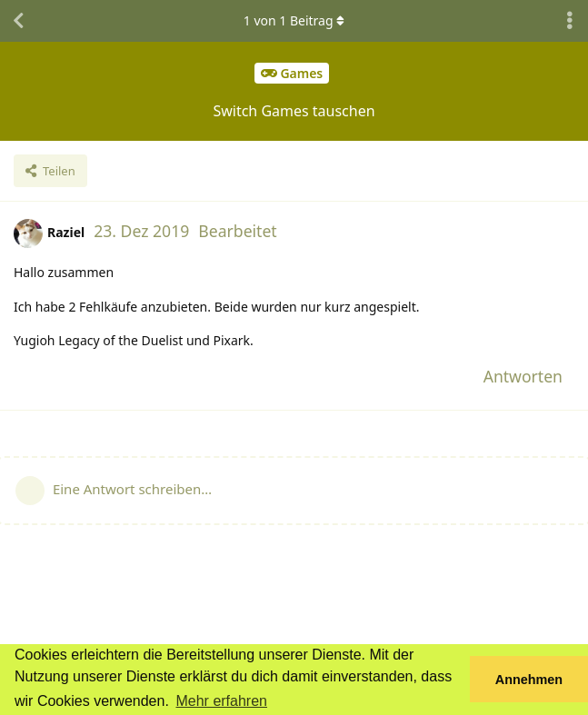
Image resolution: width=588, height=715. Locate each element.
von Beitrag (294, 20)
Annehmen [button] (529, 680)
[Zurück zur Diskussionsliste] (18, 21)
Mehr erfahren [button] (221, 701)
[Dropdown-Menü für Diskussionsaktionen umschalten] (570, 21)
